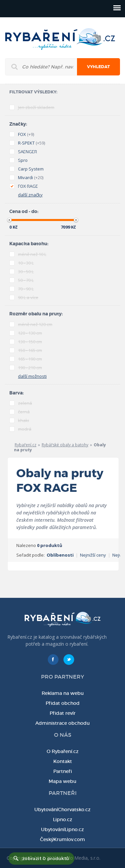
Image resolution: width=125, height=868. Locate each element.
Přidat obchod (63, 703)
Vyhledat (98, 67)
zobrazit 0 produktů (46, 859)
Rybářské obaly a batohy (65, 445)
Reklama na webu (63, 693)
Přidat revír (63, 713)
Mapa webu (62, 781)
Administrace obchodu (62, 723)
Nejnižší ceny (93, 555)
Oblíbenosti (60, 555)
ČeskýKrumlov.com (62, 839)
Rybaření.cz (25, 445)
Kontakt (63, 761)
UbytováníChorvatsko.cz (62, 810)
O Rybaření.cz (63, 751)
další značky (30, 195)
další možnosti (32, 376)
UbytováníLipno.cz (62, 829)
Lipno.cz (63, 819)
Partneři (63, 771)
